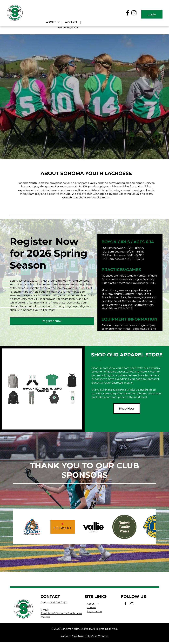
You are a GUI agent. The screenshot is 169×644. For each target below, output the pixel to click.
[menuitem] (53, 22)
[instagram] (134, 14)
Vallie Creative (100, 636)
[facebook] (128, 14)
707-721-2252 (59, 603)
